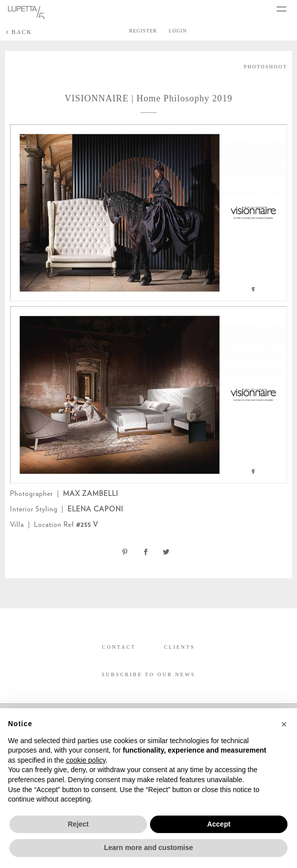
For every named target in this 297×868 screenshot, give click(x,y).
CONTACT (119, 647)
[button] (284, 724)
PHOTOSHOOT (266, 67)
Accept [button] (219, 824)
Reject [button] (78, 824)
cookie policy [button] (86, 760)
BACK (19, 32)
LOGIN (178, 31)
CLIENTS (179, 647)
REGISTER (143, 31)
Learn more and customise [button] (148, 848)
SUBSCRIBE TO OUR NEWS (148, 674)
